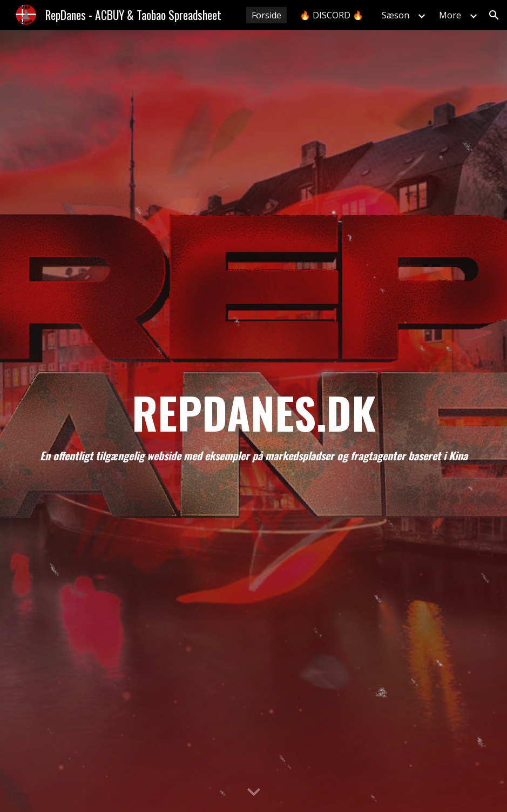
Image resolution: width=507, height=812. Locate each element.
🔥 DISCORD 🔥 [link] (332, 15)
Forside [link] (266, 15)
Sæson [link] (396, 15)
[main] (254, 421)
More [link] (450, 15)
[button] (494, 15)
